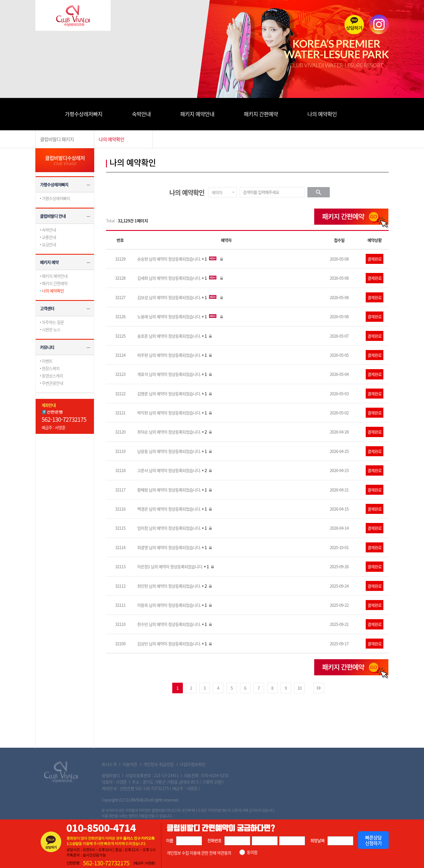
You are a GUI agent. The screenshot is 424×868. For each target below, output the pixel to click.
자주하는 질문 (53, 322)
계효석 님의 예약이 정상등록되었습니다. (175, 374)
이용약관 (130, 764)
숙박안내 (141, 114)
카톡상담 (354, 24)
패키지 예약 (49, 262)
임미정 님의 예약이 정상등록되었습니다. (175, 528)
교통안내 (49, 237)
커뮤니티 (47, 347)
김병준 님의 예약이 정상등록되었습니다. (175, 394)
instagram (379, 24)
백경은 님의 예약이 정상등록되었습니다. (175, 509)
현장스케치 (51, 368)
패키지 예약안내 (197, 114)
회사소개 (109, 764)
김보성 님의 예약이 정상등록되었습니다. (181, 297)
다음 (319, 688)
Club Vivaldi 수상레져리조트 (61, 772)
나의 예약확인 (322, 114)
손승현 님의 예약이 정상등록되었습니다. (181, 259)
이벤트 (47, 361)
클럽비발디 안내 (53, 216)
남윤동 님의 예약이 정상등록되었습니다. (175, 451)
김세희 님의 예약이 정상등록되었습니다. (181, 278)
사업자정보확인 (193, 764)
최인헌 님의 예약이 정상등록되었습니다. (175, 586)
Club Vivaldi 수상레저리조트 (73, 15)
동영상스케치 (52, 376)
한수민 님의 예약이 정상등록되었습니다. (175, 624)
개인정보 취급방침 (158, 764)
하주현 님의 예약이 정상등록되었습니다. (175, 355)
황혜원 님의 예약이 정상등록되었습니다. (175, 490)
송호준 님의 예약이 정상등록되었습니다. (175, 336)
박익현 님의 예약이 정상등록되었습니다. (175, 413)
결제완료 (375, 259)
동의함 (252, 852)
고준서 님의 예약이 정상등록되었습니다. (175, 470)
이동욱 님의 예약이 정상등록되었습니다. (175, 605)
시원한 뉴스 (51, 329)
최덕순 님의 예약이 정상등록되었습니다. (175, 432)
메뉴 (44, 114)
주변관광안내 (52, 383)
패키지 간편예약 (261, 114)
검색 (319, 192)
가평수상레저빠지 (84, 114)
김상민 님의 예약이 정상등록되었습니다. (175, 644)
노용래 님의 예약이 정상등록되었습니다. (181, 316)
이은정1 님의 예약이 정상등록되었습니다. (176, 567)
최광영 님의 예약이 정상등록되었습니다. (175, 547)
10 (299, 688)
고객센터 (47, 308)
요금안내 (49, 244)
